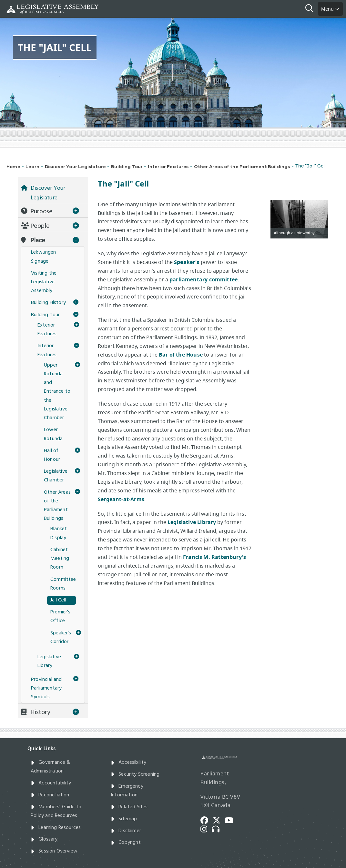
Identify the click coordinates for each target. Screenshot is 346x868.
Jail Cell (58, 600)
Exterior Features (47, 330)
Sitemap (124, 819)
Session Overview (54, 851)
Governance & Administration (50, 767)
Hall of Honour (52, 455)
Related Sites (129, 807)
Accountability (51, 783)
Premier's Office (61, 616)
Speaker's (187, 262)
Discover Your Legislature (76, 166)
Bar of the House (181, 355)
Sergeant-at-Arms (121, 499)
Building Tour (127, 166)
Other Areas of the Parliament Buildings (242, 166)
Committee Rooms (63, 584)
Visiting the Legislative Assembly (44, 282)
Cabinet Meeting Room (60, 559)
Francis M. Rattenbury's (214, 557)
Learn (33, 166)
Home (13, 166)
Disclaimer (126, 831)
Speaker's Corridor (61, 637)
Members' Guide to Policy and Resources (56, 811)
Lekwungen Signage (44, 257)
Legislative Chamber (56, 476)
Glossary (44, 839)
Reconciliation (50, 795)
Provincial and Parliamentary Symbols (46, 688)
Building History (48, 303)
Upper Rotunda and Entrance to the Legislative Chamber (57, 392)
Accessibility (129, 762)
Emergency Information (127, 791)
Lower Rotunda (53, 434)
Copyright (126, 843)
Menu (330, 9)
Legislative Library (192, 522)
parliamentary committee (204, 279)
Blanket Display (59, 533)
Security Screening (135, 774)
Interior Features (168, 166)
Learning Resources (56, 828)
